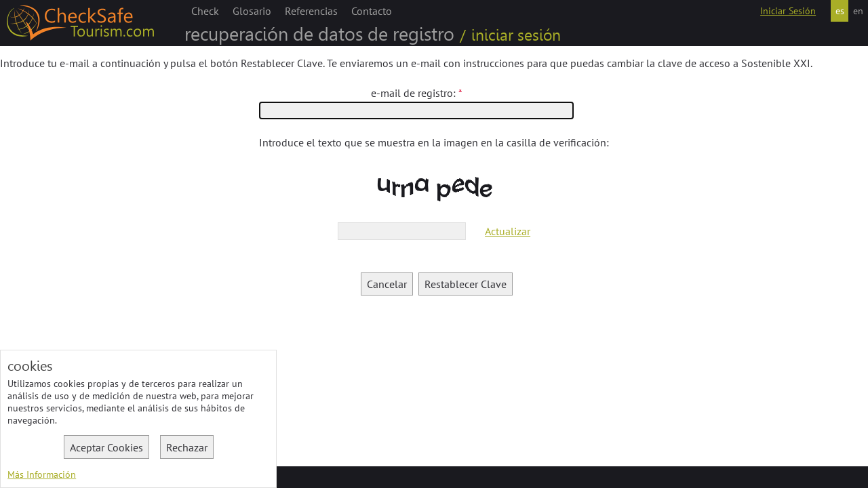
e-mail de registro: (413, 93)
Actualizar (508, 231)
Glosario (252, 11)
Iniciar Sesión (788, 11)
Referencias (311, 11)
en (858, 11)
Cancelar (387, 284)
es (840, 11)
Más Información (42, 474)
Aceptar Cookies (106, 447)
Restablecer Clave (466, 284)
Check (205, 11)
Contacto (372, 11)
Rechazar (187, 447)
